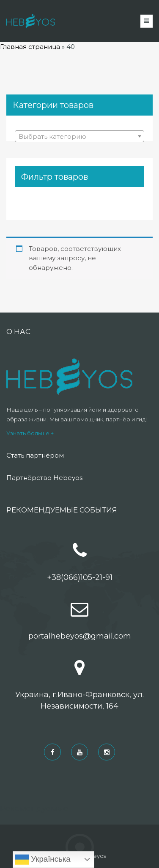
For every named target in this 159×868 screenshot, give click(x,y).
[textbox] (79, 137)
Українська (43, 860)
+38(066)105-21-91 (80, 577)
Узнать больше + (30, 433)
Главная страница (30, 47)
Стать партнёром (35, 455)
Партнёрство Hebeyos (44, 478)
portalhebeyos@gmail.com (80, 636)
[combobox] (79, 136)
